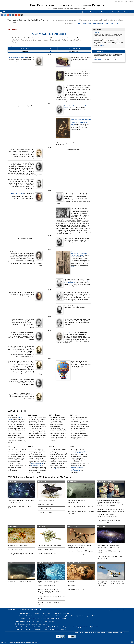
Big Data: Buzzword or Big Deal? (48, 582)
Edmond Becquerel (69, 333)
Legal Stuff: (21, 629)
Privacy (40, 629)
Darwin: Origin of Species (46, 501)
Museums (96, 627)
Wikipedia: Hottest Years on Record (20, 582)
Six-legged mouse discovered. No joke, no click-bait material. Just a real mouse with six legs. (111, 584)
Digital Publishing (41, 627)
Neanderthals (72, 582)
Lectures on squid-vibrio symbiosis (50, 545)
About (79, 12)
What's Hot (128, 12)
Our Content (35, 613)
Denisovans (72, 586)
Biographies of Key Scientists (85, 616)
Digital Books (69, 616)
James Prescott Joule (18, 193)
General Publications (34, 624)
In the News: (21, 619)
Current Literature (33, 619)
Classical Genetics (91, 12)
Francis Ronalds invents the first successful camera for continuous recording (79, 253)
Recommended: (19, 621)
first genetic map (37, 465)
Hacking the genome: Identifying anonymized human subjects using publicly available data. (49, 591)
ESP (75, 24)
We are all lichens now (45, 549)
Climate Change (14, 563)
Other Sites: (21, 627)
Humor (45, 624)
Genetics (30, 627)
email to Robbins (55, 469)
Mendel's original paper (37, 463)
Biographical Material (83, 627)
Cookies (47, 629)
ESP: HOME (4, 643)
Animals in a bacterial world (47, 553)
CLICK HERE (97, 60)
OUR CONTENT (83, 24)
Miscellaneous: (20, 624)
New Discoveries (62, 619)
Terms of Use (31, 629)
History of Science (68, 627)
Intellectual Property (59, 629)
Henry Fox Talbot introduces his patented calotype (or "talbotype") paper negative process (81, 122)
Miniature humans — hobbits (77, 590)
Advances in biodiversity (16, 549)
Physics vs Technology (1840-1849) (27, 643)
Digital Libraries (54, 627)
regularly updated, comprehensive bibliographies (77, 469)
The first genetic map (45, 508)
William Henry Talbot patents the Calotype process (77, 107)
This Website (46, 613)
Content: (22, 616)
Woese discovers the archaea (18, 545)
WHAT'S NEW (105, 24)
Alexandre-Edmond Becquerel (18, 57)
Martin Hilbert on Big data (46, 586)
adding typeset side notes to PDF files (79, 452)
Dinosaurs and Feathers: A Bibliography (81, 551)
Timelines (105, 12)
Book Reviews (50, 621)
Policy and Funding (48, 619)
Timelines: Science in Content (52, 616)
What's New (116, 12)
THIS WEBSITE (94, 24)
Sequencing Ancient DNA (76, 555)
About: (23, 613)
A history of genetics (45, 512)
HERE (73, 267)
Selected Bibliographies (35, 621)
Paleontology (72, 526)
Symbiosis (41, 526)
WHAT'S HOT (115, 24)
